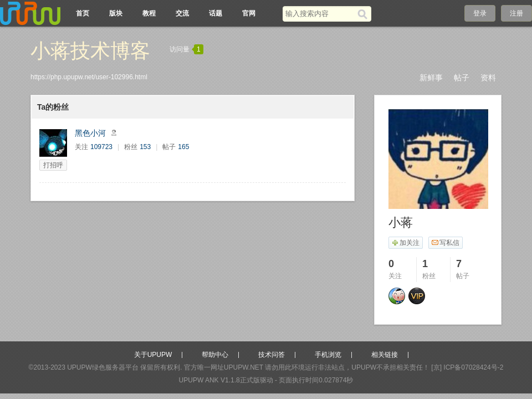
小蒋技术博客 (90, 51)
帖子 (462, 78)
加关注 (405, 243)
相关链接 (385, 355)
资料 (488, 78)
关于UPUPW (153, 355)
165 (183, 147)
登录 (480, 13)
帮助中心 (215, 355)
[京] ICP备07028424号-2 (467, 367)
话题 (216, 13)
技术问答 (272, 355)
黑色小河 (90, 133)
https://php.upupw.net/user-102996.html (89, 77)
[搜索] (364, 14)
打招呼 (53, 165)
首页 (83, 13)
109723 (101, 147)
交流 (182, 13)
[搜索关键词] (320, 14)
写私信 (445, 243)
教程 (149, 13)
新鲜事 (431, 78)
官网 (249, 13)
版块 (116, 13)
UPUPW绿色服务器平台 (103, 367)
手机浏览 (328, 355)
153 (145, 147)
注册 (516, 13)
